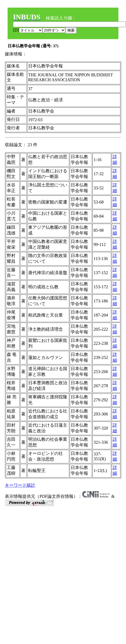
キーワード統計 (20, 485)
